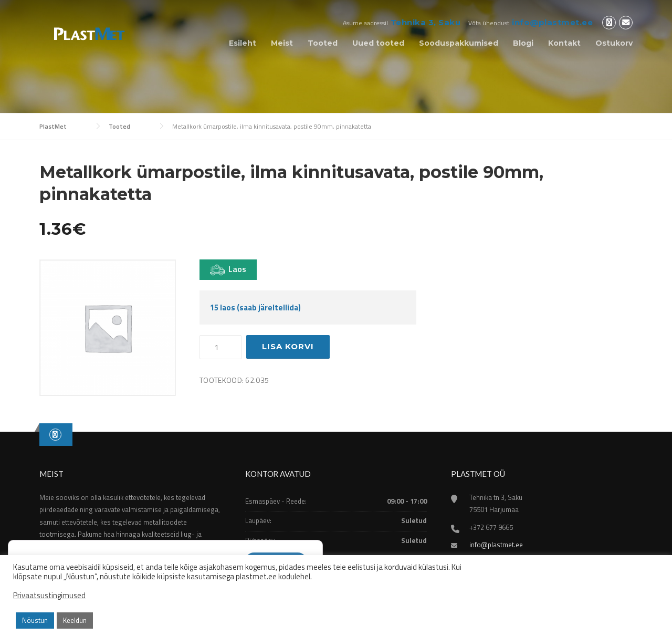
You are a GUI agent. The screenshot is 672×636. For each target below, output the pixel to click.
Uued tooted (378, 43)
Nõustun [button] (35, 620)
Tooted (323, 43)
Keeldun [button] (75, 620)
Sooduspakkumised (459, 43)
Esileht (243, 43)
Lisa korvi (288, 346)
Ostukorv (614, 43)
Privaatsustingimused (49, 596)
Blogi (523, 43)
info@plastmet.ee (552, 22)
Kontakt (564, 43)
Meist (282, 43)
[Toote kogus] (220, 347)
